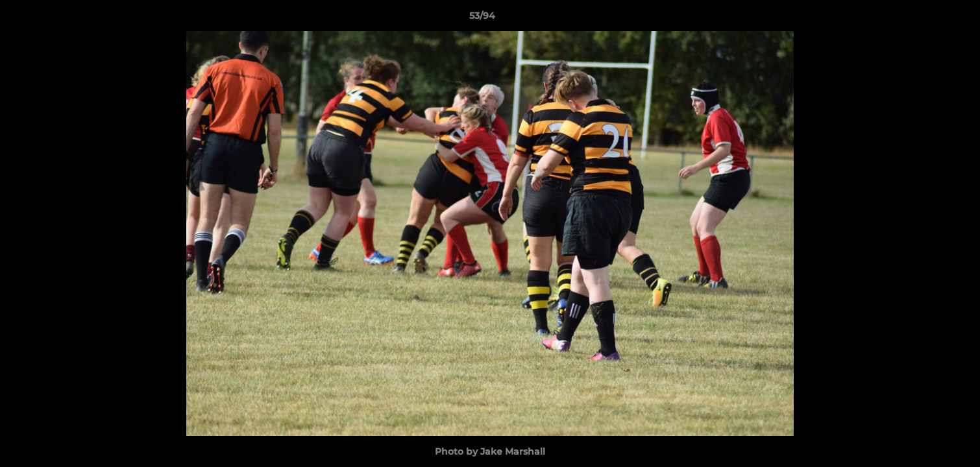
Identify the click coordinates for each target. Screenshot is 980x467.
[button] (925, 19)
